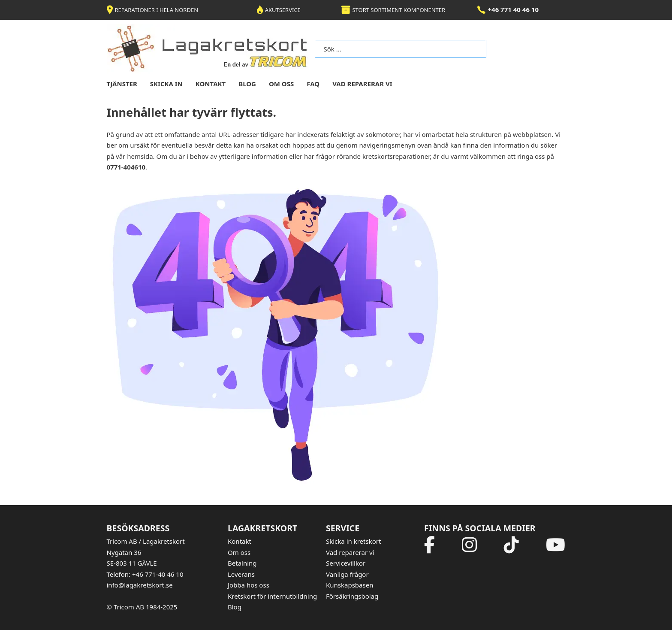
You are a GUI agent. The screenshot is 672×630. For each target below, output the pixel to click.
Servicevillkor (346, 563)
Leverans (241, 574)
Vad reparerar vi (362, 84)
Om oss (239, 552)
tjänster (122, 84)
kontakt (211, 84)
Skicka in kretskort (353, 541)
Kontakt (240, 541)
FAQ (313, 84)
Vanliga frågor (347, 574)
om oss (281, 84)
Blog (235, 607)
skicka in (166, 84)
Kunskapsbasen (350, 585)
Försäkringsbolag (352, 596)
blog (247, 84)
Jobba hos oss (249, 585)
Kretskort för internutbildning (272, 596)
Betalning (242, 563)
